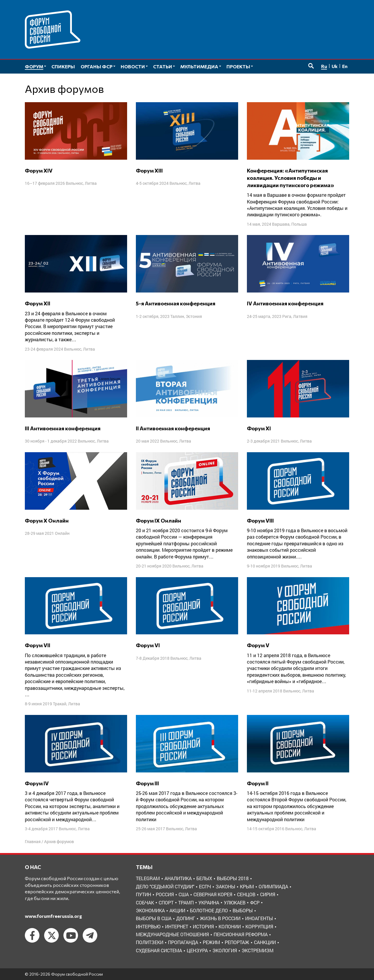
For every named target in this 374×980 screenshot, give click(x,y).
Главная (33, 841)
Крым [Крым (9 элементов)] (247, 886)
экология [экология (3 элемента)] (225, 950)
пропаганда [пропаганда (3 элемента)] (183, 942)
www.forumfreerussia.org (53, 916)
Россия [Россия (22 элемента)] (165, 894)
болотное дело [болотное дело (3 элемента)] (209, 910)
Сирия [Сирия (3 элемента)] (268, 894)
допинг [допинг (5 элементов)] (186, 918)
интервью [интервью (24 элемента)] (148, 926)
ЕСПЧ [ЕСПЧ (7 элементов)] (205, 886)
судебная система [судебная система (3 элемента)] (159, 950)
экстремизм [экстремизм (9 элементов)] (258, 950)
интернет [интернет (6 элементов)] (177, 926)
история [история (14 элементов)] (203, 926)
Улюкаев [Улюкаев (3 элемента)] (235, 902)
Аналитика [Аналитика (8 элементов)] (178, 878)
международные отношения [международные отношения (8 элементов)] (172, 934)
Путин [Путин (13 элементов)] (143, 894)
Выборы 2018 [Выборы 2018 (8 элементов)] (233, 878)
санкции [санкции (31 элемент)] (265, 942)
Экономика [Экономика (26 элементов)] (150, 910)
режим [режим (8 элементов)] (211, 942)
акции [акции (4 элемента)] (177, 910)
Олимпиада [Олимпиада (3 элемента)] (273, 886)
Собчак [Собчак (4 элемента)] (145, 902)
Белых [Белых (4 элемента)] (204, 878)
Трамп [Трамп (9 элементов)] (186, 902)
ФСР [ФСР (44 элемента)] (255, 902)
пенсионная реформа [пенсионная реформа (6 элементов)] (241, 934)
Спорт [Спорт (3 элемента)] (166, 902)
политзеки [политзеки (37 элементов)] (150, 942)
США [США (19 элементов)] (184, 894)
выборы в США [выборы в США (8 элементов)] (154, 918)
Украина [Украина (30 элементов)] (209, 902)
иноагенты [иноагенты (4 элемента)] (259, 918)
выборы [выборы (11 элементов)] (243, 910)
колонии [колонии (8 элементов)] (230, 926)
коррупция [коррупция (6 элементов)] (259, 926)
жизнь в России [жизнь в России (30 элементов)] (220, 918)
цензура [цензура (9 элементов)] (197, 950)
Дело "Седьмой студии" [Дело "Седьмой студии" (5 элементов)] (165, 886)
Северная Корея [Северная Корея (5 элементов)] (213, 894)
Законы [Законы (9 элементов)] (225, 886)
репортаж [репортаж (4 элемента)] (237, 942)
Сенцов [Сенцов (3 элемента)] (246, 894)
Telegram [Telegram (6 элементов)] (148, 878)
